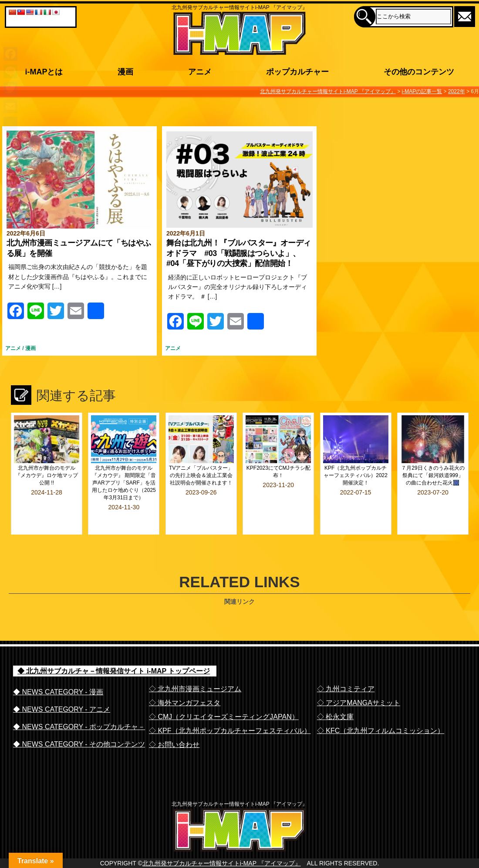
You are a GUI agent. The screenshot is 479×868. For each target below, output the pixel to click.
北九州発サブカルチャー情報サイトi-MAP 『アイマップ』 (222, 858)
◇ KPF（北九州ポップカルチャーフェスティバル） (230, 708)
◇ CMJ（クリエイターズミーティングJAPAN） (224, 694)
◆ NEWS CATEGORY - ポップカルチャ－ (79, 704)
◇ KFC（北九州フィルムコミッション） (381, 708)
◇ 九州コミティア (346, 666)
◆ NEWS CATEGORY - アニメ (62, 686)
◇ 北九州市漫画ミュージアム (195, 666)
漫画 (30, 348)
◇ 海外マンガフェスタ (185, 680)
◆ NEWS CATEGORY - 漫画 (58, 669)
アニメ (13, 348)
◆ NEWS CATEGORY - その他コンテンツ (79, 721)
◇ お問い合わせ (174, 722)
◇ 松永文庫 (335, 694)
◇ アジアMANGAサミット (359, 680)
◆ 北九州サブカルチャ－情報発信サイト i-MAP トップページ (114, 648)
